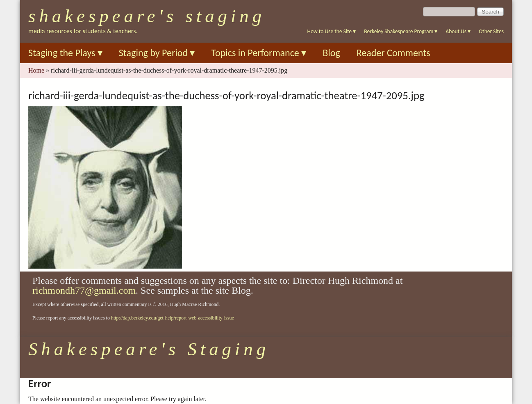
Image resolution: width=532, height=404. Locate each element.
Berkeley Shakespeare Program (401, 31)
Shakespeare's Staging (147, 16)
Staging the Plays (65, 53)
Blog (331, 53)
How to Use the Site (332, 31)
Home (36, 70)
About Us (458, 31)
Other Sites (491, 31)
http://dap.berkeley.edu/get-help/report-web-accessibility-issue (173, 318)
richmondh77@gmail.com (84, 290)
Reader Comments (393, 53)
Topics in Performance (259, 53)
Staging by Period (157, 53)
